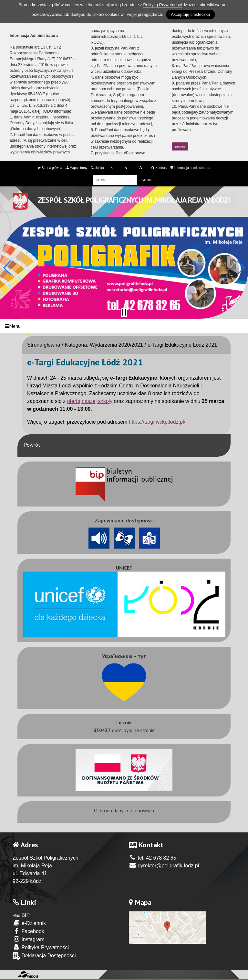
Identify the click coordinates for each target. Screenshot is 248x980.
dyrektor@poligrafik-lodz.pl (164, 866)
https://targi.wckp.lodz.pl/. (158, 422)
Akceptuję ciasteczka (190, 14)
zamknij (180, 146)
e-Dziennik (29, 923)
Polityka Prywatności (41, 947)
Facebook (28, 931)
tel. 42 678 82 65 (153, 858)
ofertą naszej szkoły (90, 401)
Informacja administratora (190, 168)
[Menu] (124, 326)
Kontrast (159, 168)
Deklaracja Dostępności (44, 956)
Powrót (32, 445)
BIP (21, 915)
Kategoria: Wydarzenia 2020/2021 (104, 345)
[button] (8, 268)
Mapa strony (77, 168)
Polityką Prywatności (163, 5)
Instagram (29, 939)
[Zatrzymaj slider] (124, 312)
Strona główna (50, 168)
